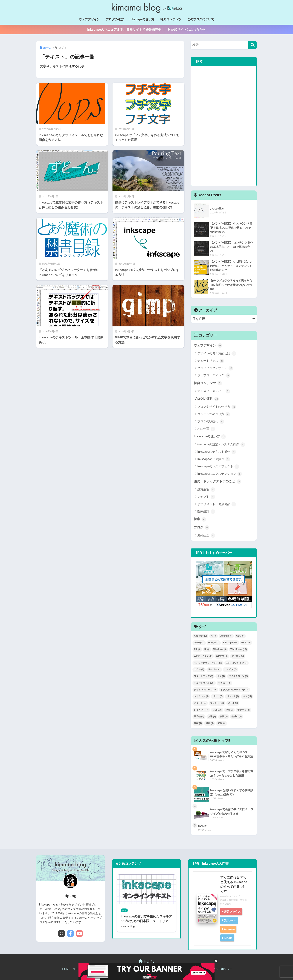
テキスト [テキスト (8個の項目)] (224, 683)
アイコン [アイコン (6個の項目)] (238, 656)
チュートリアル (211, 361)
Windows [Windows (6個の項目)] (220, 649)
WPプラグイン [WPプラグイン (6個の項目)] (203, 656)
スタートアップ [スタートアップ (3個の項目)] (203, 676)
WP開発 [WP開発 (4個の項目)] (222, 656)
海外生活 (206, 536)
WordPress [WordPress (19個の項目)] (239, 649)
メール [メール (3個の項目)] (233, 703)
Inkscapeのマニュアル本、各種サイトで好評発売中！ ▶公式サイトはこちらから (146, 30)
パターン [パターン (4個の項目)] (200, 703)
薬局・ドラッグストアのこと (217, 482)
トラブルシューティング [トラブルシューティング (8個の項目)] (235, 690)
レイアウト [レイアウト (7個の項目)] (201, 710)
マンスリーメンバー (214, 391)
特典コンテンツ (171, 19)
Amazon (229, 929)
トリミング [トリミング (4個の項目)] (201, 696)
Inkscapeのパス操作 (214, 459)
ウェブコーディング (214, 376)
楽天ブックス (232, 912)
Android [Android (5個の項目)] (226, 636)
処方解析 (206, 490)
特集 (200, 519)
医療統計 (206, 512)
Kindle (228, 938)
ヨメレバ (235, 896)
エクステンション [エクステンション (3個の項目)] (237, 663)
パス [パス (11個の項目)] (247, 696)
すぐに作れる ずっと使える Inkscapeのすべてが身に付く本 (234, 884)
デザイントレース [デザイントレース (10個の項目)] (205, 690)
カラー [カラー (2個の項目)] (199, 669)
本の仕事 (206, 429)
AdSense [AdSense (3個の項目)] (200, 636)
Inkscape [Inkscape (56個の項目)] (230, 643)
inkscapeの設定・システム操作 (221, 445)
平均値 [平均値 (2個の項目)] (199, 717)
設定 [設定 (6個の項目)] (210, 723)
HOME (146, 961)
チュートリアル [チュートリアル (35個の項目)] (204, 683)
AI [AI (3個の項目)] (214, 636)
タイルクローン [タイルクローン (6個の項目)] (238, 676)
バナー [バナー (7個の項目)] (218, 696)
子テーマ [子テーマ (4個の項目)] (243, 710)
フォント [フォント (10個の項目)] (217, 703)
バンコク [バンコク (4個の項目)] (233, 696)
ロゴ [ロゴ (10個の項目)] (217, 710)
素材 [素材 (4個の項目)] (198, 723)
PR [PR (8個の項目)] (197, 649)
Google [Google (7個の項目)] (214, 643)
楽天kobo (230, 920)
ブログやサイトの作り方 (217, 407)
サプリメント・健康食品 (217, 504)
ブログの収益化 (211, 422)
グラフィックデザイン (215, 368)
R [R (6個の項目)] (207, 649)
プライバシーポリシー (218, 969)
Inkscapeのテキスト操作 (217, 452)
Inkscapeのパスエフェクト (218, 467)
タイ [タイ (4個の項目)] (221, 676)
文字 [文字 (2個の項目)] (212, 717)
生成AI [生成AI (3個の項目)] (237, 717)
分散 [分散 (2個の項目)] (229, 710)
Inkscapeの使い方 (142, 19)
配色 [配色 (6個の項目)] (221, 723)
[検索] (253, 45)
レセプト (206, 497)
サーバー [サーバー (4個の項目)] (214, 669)
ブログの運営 (115, 19)
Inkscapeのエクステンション (220, 474)
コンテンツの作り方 (214, 414)
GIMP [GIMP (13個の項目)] (199, 643)
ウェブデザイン (89, 19)
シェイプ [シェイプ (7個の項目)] (230, 669)
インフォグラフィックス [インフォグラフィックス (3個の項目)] (208, 663)
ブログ (202, 528)
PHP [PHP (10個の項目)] (246, 643)
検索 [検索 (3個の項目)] (224, 717)
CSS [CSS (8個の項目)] (240, 636)
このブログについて (201, 19)
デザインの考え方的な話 (217, 353)
